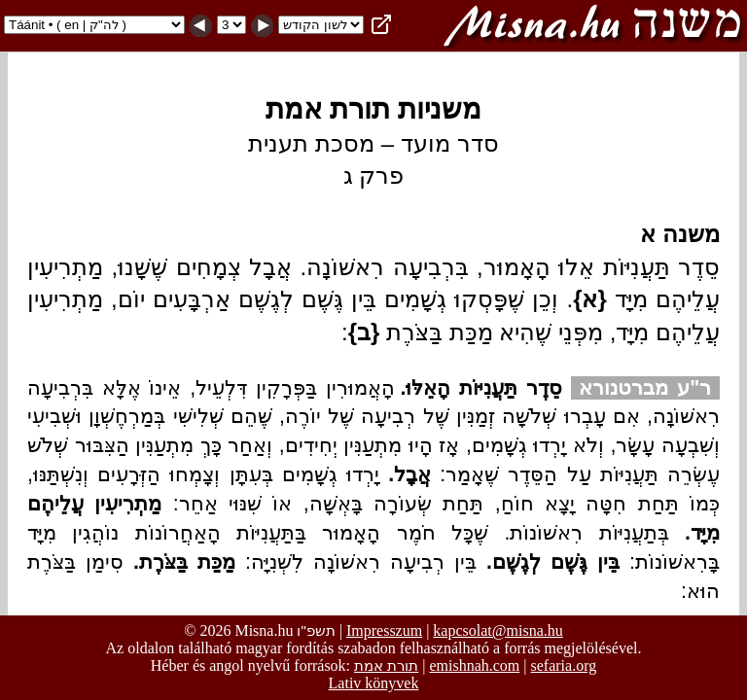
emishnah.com (474, 665)
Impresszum (384, 630)
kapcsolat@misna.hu (498, 630)
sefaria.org (564, 665)
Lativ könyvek (374, 683)
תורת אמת (386, 665)
